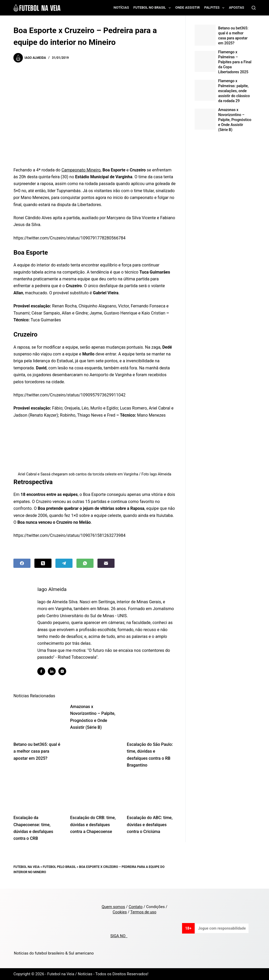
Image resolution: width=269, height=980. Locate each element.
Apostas (236, 7)
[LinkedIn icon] (52, 671)
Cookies (120, 912)
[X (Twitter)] (43, 563)
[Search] (254, 8)
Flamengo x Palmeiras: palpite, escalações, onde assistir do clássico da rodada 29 (234, 91)
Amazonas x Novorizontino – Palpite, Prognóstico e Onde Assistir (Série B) (235, 120)
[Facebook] (22, 563)
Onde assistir (187, 7)
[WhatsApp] (85, 563)
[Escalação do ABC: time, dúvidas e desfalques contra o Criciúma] (151, 793)
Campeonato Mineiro (81, 170)
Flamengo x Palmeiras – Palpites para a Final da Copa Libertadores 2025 (235, 62)
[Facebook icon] (41, 671)
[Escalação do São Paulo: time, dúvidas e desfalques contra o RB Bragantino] (151, 720)
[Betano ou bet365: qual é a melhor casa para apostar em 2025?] (38, 720)
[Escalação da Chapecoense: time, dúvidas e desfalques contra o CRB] (38, 793)
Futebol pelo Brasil (59, 867)
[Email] (106, 563)
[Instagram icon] (62, 671)
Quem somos (113, 907)
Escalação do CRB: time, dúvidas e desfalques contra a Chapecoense (93, 825)
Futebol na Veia (27, 867)
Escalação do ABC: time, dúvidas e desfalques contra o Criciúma (150, 825)
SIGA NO (119, 936)
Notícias (121, 7)
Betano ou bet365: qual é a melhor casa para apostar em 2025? (37, 751)
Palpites (216, 8)
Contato (136, 907)
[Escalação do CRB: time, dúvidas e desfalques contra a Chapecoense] (95, 793)
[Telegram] (64, 563)
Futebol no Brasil (153, 8)
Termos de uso (143, 912)
